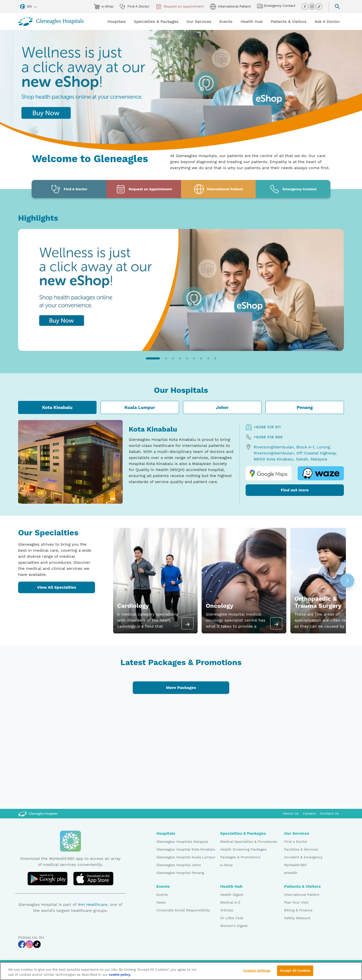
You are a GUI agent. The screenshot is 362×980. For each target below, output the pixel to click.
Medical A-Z (230, 902)
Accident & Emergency (303, 857)
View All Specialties (57, 587)
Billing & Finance (298, 910)
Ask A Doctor (327, 21)
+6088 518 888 (264, 437)
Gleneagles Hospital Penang (180, 873)
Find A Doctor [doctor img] (134, 7)
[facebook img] (305, 7)
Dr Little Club (232, 918)
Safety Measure (297, 918)
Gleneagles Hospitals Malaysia (182, 842)
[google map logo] (269, 473)
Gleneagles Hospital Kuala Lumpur (186, 857)
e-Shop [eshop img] (104, 7)
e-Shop (227, 865)
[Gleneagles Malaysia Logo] (38, 813)
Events (162, 895)
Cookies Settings (257, 971)
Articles (227, 910)
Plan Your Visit (296, 902)
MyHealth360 (295, 865)
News (161, 902)
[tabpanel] (181, 462)
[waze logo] (321, 473)
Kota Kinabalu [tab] (57, 407)
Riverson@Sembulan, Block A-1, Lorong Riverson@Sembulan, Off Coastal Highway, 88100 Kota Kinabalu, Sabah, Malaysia (291, 453)
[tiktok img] (319, 7)
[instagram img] (312, 7)
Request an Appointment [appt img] (180, 7)
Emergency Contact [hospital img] (276, 6)
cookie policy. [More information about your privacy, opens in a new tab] (120, 975)
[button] (153, 358)
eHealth (291, 873)
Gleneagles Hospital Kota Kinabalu (186, 849)
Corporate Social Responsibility (183, 910)
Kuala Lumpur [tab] (140, 407)
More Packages (181, 688)
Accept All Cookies (295, 971)
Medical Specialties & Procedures (249, 842)
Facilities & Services (301, 849)
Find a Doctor (296, 842)
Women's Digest (234, 926)
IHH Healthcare (93, 904)
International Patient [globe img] (230, 7)
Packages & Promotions (240, 857)
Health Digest (232, 895)
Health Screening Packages (243, 849)
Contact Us (329, 813)
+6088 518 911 (263, 427)
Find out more (295, 490)
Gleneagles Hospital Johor (179, 865)
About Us (291, 813)
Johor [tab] (222, 407)
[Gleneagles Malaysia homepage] (51, 21)
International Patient (302, 895)
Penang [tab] (305, 407)
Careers (309, 813)
